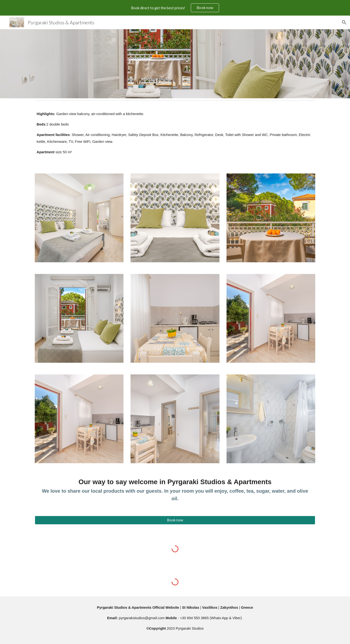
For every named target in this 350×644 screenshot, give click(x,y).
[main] (175, 135)
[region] (175, 8)
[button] (344, 22)
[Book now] (175, 520)
